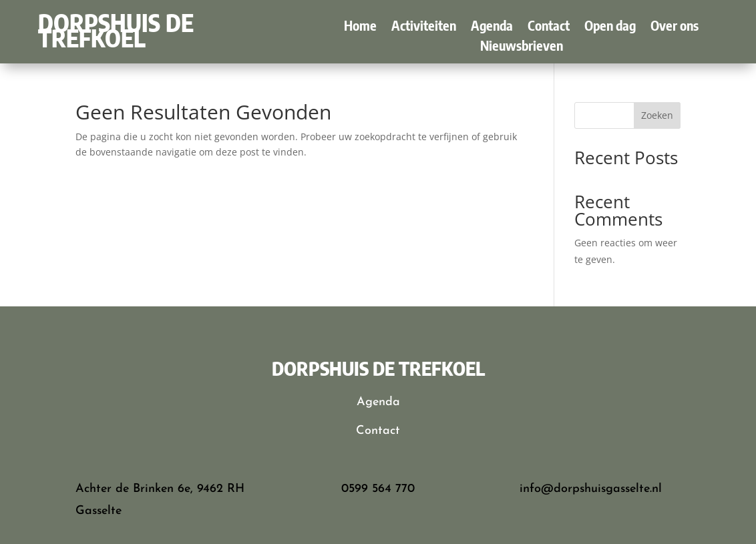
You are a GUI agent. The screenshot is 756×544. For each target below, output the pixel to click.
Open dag (610, 27)
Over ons (675, 27)
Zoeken (657, 115)
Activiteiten (424, 27)
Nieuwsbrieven (522, 47)
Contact (549, 27)
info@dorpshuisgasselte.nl (591, 489)
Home (360, 27)
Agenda (492, 27)
